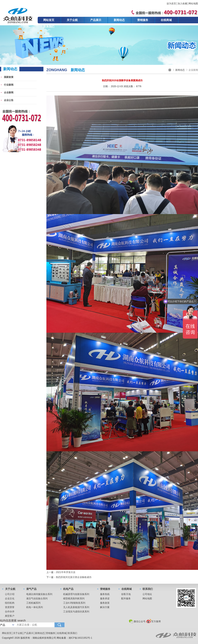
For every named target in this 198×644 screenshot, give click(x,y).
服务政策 (105, 603)
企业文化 (10, 599)
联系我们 (49, 26)
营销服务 (143, 20)
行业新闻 (9, 85)
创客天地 (126, 594)
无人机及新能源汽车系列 (76, 607)
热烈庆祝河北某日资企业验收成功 (74, 577)
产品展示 (96, 20)
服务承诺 (105, 599)
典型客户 (10, 616)
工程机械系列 (33, 603)
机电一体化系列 (35, 607)
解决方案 (105, 607)
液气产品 (30, 589)
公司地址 (147, 594)
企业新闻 (9, 93)
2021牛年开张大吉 (66, 572)
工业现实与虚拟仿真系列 (76, 612)
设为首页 (171, 4)
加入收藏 (182, 4)
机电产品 (67, 589)
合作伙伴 (10, 612)
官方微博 (153, 621)
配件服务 (126, 599)
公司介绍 (10, 594)
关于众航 (72, 20)
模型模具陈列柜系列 (74, 599)
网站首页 (49, 20)
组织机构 (10, 603)
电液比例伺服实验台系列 (39, 594)
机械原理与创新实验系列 (76, 594)
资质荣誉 (10, 607)
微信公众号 (137, 621)
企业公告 (9, 100)
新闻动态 (119, 20)
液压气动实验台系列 (37, 599)
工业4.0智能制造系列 (74, 603)
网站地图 (193, 4)
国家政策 (9, 77)
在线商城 (166, 20)
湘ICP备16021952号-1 (80, 638)
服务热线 (105, 594)
